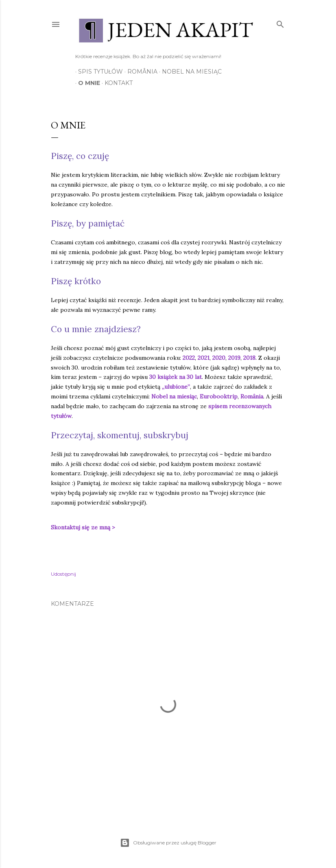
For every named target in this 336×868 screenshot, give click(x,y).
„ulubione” (176, 387)
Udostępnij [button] (63, 574)
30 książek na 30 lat (176, 377)
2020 (219, 358)
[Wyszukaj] (280, 23)
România (140, 72)
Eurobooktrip (219, 396)
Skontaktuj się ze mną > (84, 527)
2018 (249, 358)
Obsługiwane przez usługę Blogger (168, 843)
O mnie (86, 83)
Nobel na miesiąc (189, 72)
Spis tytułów (98, 72)
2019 (234, 358)
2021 (204, 358)
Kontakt (116, 83)
